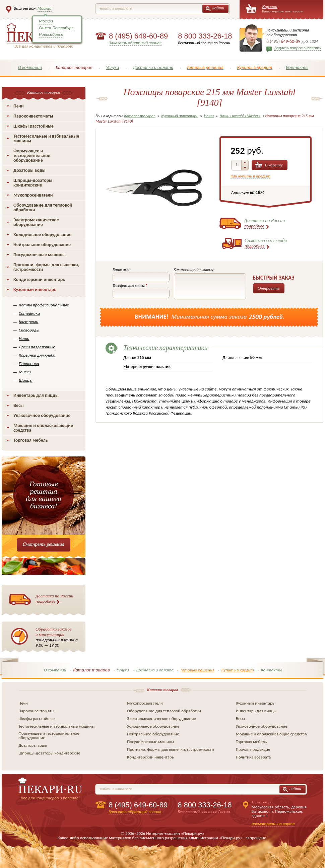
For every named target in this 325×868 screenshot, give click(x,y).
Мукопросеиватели (33, 195)
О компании (30, 67)
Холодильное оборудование (42, 235)
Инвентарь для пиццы (36, 395)
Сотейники (29, 313)
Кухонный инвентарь (35, 290)
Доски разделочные (37, 347)
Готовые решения (205, 67)
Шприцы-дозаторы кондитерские (33, 183)
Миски (25, 372)
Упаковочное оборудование (42, 415)
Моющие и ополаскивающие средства (43, 428)
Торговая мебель (31, 440)
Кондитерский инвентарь (39, 279)
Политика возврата (253, 757)
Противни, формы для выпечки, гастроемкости (46, 267)
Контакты (297, 67)
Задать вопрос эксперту (298, 48)
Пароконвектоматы (33, 116)
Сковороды (29, 330)
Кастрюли (28, 322)
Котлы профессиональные (44, 305)
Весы (19, 405)
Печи (19, 106)
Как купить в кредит (250, 176)
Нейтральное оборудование (42, 245)
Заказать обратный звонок (135, 43)
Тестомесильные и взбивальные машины (46, 138)
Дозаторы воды (29, 170)
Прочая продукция (253, 749)
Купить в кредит (255, 67)
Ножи (24, 338)
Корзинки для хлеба (37, 355)
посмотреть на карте (273, 824)
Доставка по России (54, 599)
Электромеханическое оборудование (36, 222)
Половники (29, 364)
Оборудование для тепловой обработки (43, 207)
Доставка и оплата (153, 67)
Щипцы (26, 380)
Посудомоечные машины (40, 255)
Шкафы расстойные (34, 126)
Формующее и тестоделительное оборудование (32, 156)
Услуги (112, 67)
